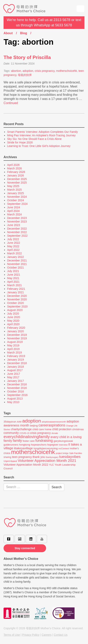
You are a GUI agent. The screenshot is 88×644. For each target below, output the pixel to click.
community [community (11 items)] (11, 433)
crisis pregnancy (45, 71)
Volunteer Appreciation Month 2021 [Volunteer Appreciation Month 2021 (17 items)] (47, 461)
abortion (16, 71)
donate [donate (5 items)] (55, 433)
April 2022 (13, 250)
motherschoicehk (66, 71)
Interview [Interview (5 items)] (63, 445)
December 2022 (17, 229)
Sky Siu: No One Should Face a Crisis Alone (34, 139)
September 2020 (17, 306)
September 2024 (17, 204)
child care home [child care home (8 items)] (42, 429)
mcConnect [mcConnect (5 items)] (64, 448)
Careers (47, 635)
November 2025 (17, 183)
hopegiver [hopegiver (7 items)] (53, 445)
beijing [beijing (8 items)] (34, 426)
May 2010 (13, 402)
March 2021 (14, 285)
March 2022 (14, 253)
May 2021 (13, 278)
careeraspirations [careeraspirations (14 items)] (52, 425)
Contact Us (61, 635)
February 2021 (16, 289)
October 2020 (16, 303)
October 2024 (16, 200)
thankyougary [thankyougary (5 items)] (52, 457)
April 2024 (13, 211)
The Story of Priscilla (27, 57)
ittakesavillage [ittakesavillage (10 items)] (23, 448)
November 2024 (17, 197)
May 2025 (13, 186)
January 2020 (16, 331)
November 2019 (17, 338)
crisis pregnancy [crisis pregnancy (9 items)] (40, 433)
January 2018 (16, 367)
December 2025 (17, 179)
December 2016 (17, 384)
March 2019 (14, 352)
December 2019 (17, 335)
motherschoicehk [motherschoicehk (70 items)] (33, 452)
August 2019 (15, 342)
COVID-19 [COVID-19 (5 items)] (24, 433)
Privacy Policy (31, 635)
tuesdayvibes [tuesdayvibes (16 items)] (70, 457)
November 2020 (17, 299)
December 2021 (17, 260)
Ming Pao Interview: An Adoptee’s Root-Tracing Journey (41, 135)
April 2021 (13, 282)
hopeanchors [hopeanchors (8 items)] (39, 445)
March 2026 (14, 168)
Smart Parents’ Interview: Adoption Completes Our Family (42, 132)
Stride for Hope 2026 (20, 142)
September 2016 (17, 395)
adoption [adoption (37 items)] (32, 421)
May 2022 (13, 246)
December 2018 (17, 363)
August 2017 (15, 370)
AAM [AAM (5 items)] (19, 422)
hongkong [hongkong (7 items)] (25, 445)
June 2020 (14, 317)
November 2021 (17, 264)
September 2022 (17, 236)
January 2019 (16, 360)
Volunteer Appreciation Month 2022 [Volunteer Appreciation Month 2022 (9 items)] (26, 465)
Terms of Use (12, 635)
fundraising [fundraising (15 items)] (44, 441)
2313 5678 (62, 20)
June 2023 (14, 225)
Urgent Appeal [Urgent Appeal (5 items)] (10, 461)
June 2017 (14, 374)
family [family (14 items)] (17, 441)
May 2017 (13, 377)
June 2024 (14, 207)
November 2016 (17, 388)
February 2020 (16, 328)
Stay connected (25, 548)
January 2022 (16, 257)
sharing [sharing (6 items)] (7, 457)
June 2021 (14, 275)
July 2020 (13, 314)
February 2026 (16, 172)
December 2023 (17, 218)
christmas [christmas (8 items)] (78, 429)
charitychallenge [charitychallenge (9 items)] (21, 429)
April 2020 (13, 324)
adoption (28, 71)
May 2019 (13, 345)
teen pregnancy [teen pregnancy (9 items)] (22, 457)
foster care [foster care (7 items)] (29, 441)
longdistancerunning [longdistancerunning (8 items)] (46, 448)
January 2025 (16, 193)
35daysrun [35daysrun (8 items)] (10, 422)
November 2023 (17, 221)
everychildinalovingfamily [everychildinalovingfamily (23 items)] (27, 437)
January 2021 (16, 292)
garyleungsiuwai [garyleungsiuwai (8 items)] (63, 441)
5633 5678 (64, 25)
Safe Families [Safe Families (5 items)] (76, 453)
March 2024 (14, 214)
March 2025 (14, 190)
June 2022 (14, 243)
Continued (11, 103)
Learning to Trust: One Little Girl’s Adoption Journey (39, 146)
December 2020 (17, 296)
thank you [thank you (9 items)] (39, 457)
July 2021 (13, 271)
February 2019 (16, 356)
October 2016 (16, 391)
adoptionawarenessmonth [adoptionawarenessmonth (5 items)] (54, 422)
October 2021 (16, 268)
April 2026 (13, 165)
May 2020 (13, 321)
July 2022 (13, 239)
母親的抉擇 (25, 75)
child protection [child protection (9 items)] (62, 429)
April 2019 (13, 349)
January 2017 (16, 381)
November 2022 (17, 232)
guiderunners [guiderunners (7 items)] (11, 445)
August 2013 (15, 399)
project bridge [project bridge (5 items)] (62, 453)
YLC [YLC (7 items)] (52, 465)
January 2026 (16, 175)
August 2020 (15, 310)
